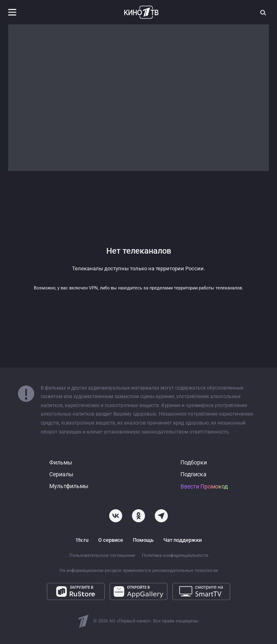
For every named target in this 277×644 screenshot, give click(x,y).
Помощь (143, 540)
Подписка (193, 474)
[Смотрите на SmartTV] (201, 591)
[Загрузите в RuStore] (76, 591)
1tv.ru (82, 540)
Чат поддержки (182, 540)
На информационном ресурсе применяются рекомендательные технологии (139, 571)
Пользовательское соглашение (102, 555)
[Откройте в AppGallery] (138, 591)
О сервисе (111, 540)
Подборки (194, 463)
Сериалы (61, 474)
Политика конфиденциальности (175, 555)
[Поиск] (264, 12)
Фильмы (61, 463)
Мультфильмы (69, 486)
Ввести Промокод (204, 487)
